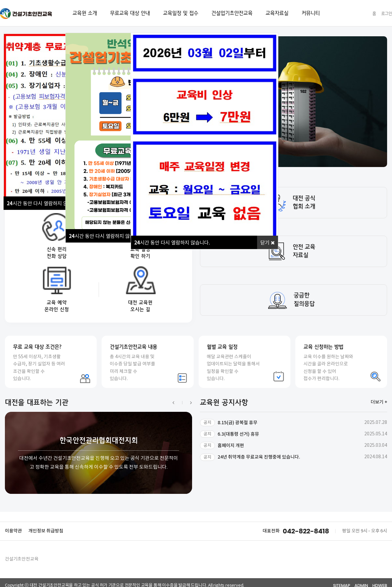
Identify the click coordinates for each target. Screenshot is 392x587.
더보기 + (379, 402)
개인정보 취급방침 (46, 531)
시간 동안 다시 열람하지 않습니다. (45, 203)
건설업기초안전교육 (232, 13)
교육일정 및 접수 (181, 13)
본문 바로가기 (0, 0)
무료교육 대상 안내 (130, 13)
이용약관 (13, 531)
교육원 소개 (85, 13)
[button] (177, 403)
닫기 (268, 242)
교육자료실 (277, 13)
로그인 (387, 14)
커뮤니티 (311, 13)
